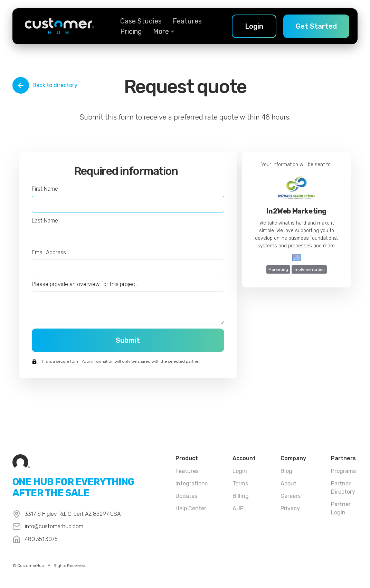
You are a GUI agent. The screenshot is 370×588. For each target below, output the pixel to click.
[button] (161, 31)
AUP (238, 508)
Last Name (45, 221)
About (288, 483)
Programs (343, 471)
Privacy (290, 508)
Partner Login (341, 508)
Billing (241, 496)
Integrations (192, 483)
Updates (186, 496)
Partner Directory (343, 488)
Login (240, 471)
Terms (240, 483)
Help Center (191, 508)
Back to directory (55, 85)
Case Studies (141, 21)
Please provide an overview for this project (84, 284)
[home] (59, 26)
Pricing (131, 31)
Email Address (49, 252)
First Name (45, 189)
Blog (286, 471)
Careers (291, 496)
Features (187, 21)
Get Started (316, 26)
